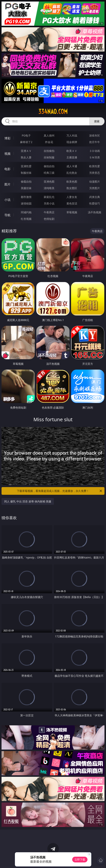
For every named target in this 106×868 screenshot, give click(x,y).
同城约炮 (26, 212)
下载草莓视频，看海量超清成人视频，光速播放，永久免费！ (60, 491)
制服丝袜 (26, 173)
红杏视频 (26, 219)
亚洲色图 (49, 182)
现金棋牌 (72, 142)
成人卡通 (72, 166)
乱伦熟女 (72, 173)
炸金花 (49, 142)
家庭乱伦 (49, 197)
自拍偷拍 (49, 151)
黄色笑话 (72, 203)
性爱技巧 (95, 203)
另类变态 (95, 173)
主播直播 (72, 157)
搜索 (97, 121)
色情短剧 (49, 219)
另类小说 (49, 203)
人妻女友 (72, 197)
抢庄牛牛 (95, 142)
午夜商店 (49, 212)
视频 (7, 154)
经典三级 (49, 173)
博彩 (7, 138)
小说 (7, 200)
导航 (7, 215)
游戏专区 (95, 135)
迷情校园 (26, 203)
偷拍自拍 (49, 166)
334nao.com (53, 112)
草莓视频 (72, 212)
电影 (7, 169)
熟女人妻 (26, 157)
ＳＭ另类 (95, 157)
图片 (7, 184)
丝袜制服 (49, 157)
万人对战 (72, 135)
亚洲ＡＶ (26, 151)
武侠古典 (95, 197)
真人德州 (49, 135)
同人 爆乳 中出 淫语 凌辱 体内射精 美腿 (28, 501)
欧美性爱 (95, 166)
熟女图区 (72, 188)
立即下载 (80, 859)
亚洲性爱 (26, 166)
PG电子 (26, 135)
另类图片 (95, 188)
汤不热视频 (95, 212)
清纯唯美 (49, 188)
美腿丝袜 (26, 188)
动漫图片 (95, 182)
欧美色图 (72, 182)
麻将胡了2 (26, 142)
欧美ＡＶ (72, 151)
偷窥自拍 (26, 182)
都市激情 (26, 197)
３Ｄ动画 (95, 151)
